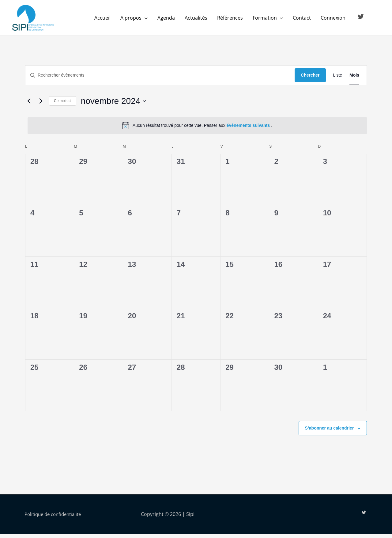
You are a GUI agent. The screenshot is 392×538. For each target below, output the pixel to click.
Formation (265, 20)
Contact (302, 20)
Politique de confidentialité (55, 518)
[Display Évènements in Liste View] (338, 79)
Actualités (196, 20)
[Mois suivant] (41, 105)
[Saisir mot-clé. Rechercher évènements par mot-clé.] (160, 79)
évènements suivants (249, 129)
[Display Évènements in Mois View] (354, 79)
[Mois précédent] (29, 105)
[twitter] (362, 19)
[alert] (197, 129)
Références (230, 20)
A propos (131, 20)
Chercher (310, 79)
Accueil (102, 20)
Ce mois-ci (63, 105)
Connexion (333, 20)
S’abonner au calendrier (330, 432)
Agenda (166, 20)
